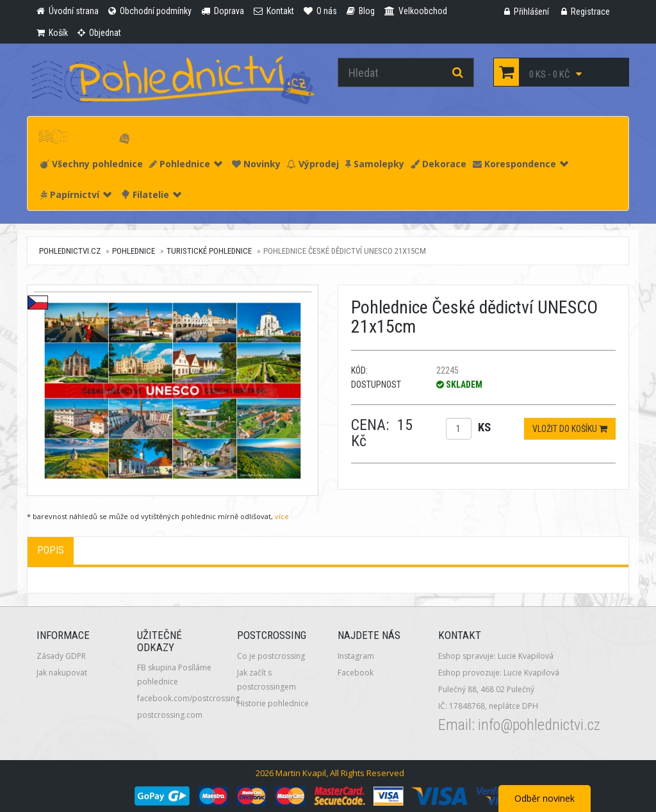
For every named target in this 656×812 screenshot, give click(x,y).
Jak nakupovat (62, 673)
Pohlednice (186, 164)
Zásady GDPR (61, 656)
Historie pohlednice (273, 703)
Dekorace (439, 164)
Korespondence (521, 164)
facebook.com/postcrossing (188, 698)
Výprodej (313, 164)
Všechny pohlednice (92, 164)
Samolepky (375, 164)
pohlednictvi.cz (70, 251)
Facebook (356, 673)
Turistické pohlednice (209, 251)
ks (484, 427)
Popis (51, 550)
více (282, 516)
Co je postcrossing (271, 656)
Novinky (256, 164)
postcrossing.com (170, 715)
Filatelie (151, 195)
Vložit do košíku (570, 429)
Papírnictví (76, 195)
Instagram (356, 656)
